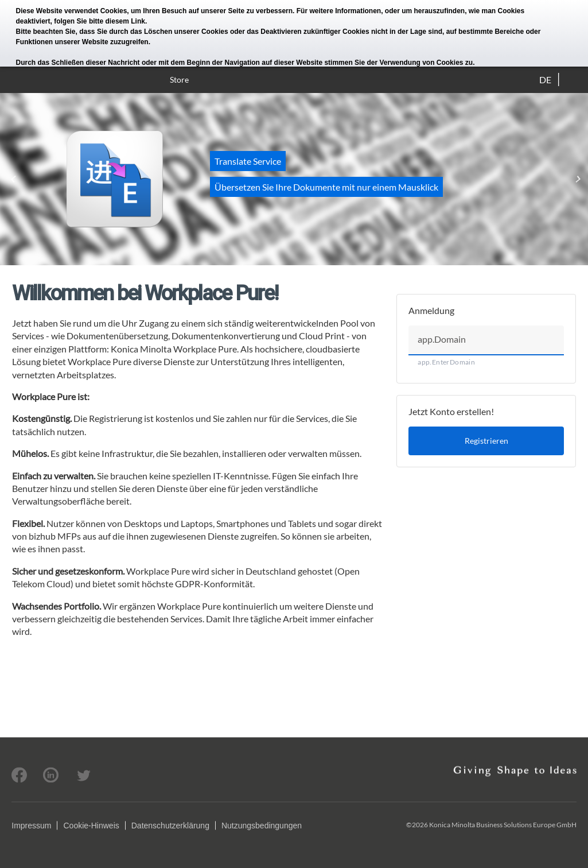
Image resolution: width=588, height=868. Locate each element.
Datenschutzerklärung (170, 826)
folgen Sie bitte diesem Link (100, 21)
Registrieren (486, 441)
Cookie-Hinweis (91, 826)
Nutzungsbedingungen (262, 826)
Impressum (31, 826)
